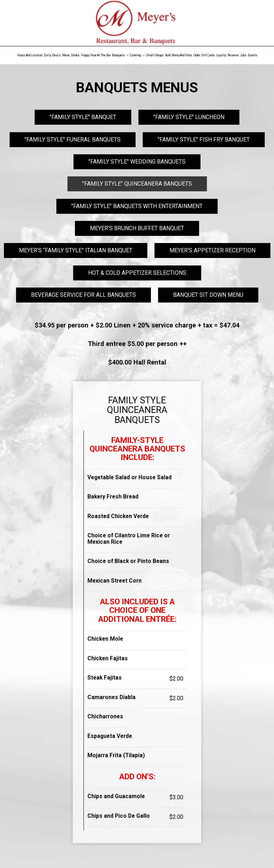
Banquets (120, 55)
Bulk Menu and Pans (179, 55)
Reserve (233, 55)
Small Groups (155, 55)
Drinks (75, 55)
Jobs (243, 55)
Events (253, 55)
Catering (137, 55)
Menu (66, 55)
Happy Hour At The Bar (96, 55)
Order (197, 55)
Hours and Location (30, 55)
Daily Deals (52, 55)
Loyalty (221, 55)
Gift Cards (208, 55)
